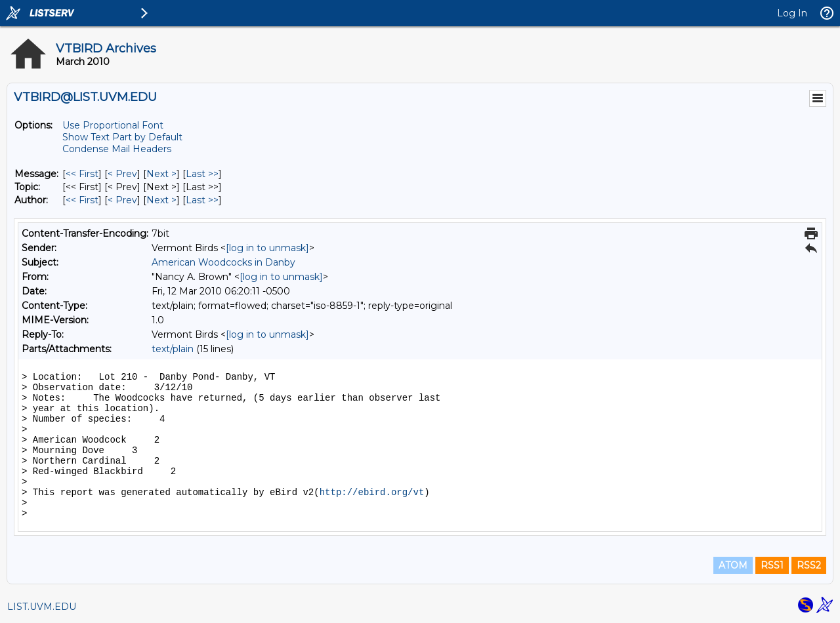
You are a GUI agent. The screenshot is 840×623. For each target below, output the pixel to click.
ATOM (733, 565)
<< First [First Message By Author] (82, 200)
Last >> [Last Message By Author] (202, 200)
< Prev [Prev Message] (122, 174)
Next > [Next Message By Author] (161, 200)
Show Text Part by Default (122, 137)
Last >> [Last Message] (202, 174)
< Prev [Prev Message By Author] (122, 200)
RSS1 (772, 565)
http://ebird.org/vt (372, 492)
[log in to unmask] (267, 248)
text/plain (173, 349)
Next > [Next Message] (161, 174)
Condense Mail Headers (117, 149)
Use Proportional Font (113, 125)
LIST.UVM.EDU (42, 607)
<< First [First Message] (82, 174)
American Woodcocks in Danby (223, 262)
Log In (792, 13)
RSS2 (809, 565)
